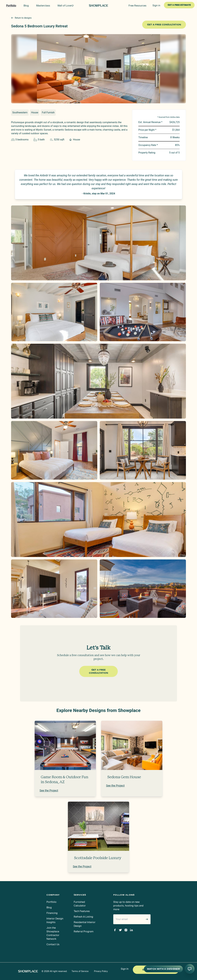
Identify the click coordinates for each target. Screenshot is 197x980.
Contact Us (53, 944)
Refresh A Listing (83, 917)
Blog (49, 907)
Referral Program (84, 931)
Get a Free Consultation (164, 25)
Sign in (156, 5)
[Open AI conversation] (190, 969)
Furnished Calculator (80, 904)
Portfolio (51, 902)
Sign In (125, 969)
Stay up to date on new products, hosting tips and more (128, 906)
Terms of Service (80, 971)
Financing (52, 913)
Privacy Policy (101, 971)
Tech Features (82, 911)
